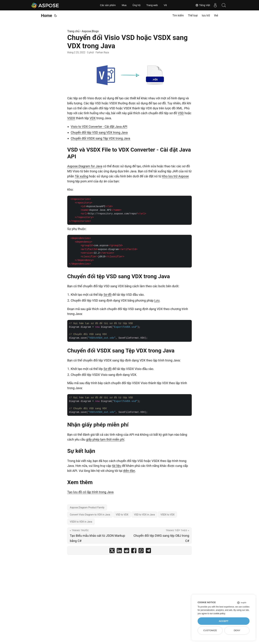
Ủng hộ (136, 5)
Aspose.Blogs (90, 31)
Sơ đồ (108, 295)
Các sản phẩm (108, 5)
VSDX (71, 118)
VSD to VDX (122, 515)
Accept (224, 621)
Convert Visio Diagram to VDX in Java (90, 515)
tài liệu (117, 466)
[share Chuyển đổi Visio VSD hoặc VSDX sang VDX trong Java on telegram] (148, 551)
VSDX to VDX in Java (81, 522)
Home (47, 16)
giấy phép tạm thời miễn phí (105, 439)
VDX (92, 118)
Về (165, 5)
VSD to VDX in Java (144, 515)
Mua (124, 5)
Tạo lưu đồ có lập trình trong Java (90, 492)
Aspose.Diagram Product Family (87, 507)
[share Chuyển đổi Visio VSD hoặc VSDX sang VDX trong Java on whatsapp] (141, 551)
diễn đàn (129, 471)
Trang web (152, 5)
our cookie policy (217, 614)
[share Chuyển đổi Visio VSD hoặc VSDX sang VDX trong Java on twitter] (112, 551)
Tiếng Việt (203, 5)
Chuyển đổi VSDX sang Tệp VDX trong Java (100, 138)
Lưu (157, 300)
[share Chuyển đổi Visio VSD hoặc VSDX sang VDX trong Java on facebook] (134, 551)
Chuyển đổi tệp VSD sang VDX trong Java (99, 132)
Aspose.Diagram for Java (85, 166)
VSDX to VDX (167, 515)
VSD (181, 113)
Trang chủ (73, 31)
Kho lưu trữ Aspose (175, 176)
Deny (237, 630)
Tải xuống (82, 176)
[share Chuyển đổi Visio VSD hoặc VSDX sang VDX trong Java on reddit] (127, 551)
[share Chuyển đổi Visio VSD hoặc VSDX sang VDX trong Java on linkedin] (119, 551)
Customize (210, 630)
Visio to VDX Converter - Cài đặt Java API (99, 127)
